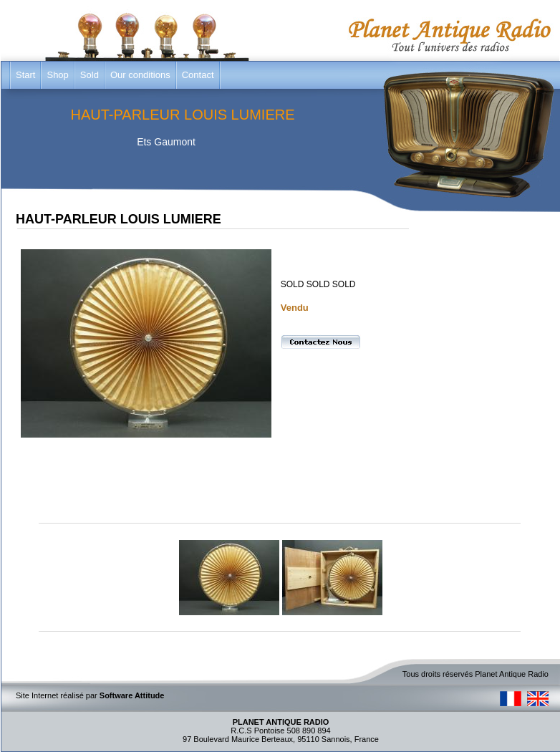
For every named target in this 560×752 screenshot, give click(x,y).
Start (25, 75)
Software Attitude (132, 695)
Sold (90, 75)
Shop (57, 75)
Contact (198, 75)
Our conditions (140, 75)
